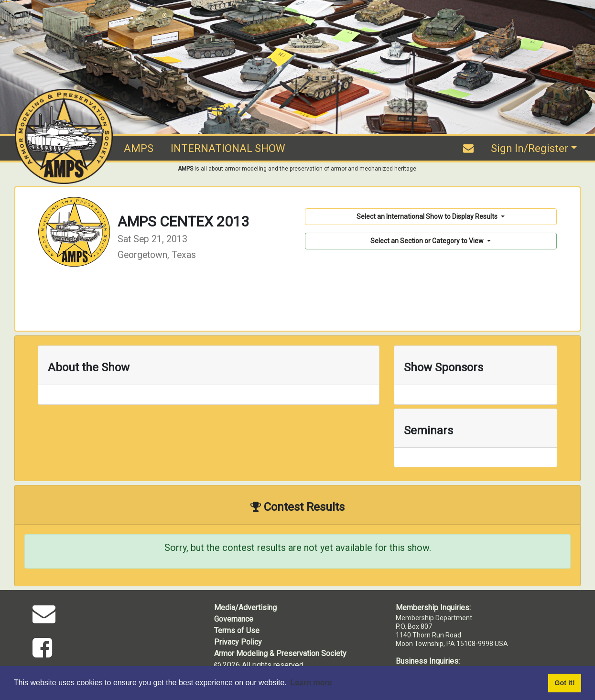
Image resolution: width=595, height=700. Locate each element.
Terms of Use (237, 630)
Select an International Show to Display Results (428, 216)
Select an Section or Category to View (428, 241)
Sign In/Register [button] (530, 148)
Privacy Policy (238, 642)
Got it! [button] (564, 683)
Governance (234, 619)
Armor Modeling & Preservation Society (280, 653)
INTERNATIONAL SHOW (228, 148)
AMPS (139, 148)
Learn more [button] (311, 683)
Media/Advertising (245, 608)
